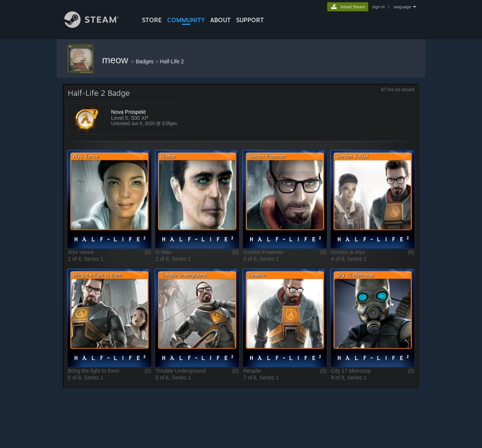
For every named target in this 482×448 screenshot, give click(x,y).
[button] (109, 199)
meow (117, 60)
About (220, 20)
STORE (152, 20)
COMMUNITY (186, 20)
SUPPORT (250, 20)
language (402, 7)
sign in (378, 7)
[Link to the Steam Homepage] (97, 26)
